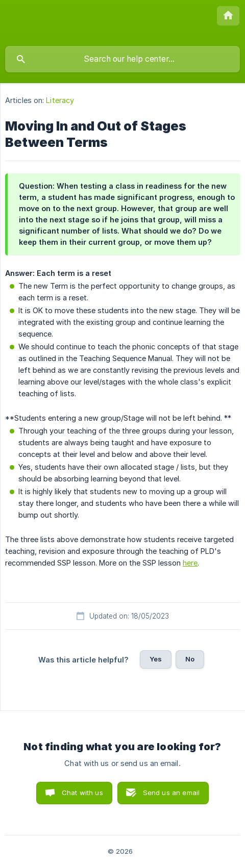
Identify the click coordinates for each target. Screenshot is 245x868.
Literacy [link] (60, 100)
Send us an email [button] (171, 793)
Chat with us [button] (82, 793)
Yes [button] (156, 659)
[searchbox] (122, 59)
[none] (228, 16)
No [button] (190, 659)
